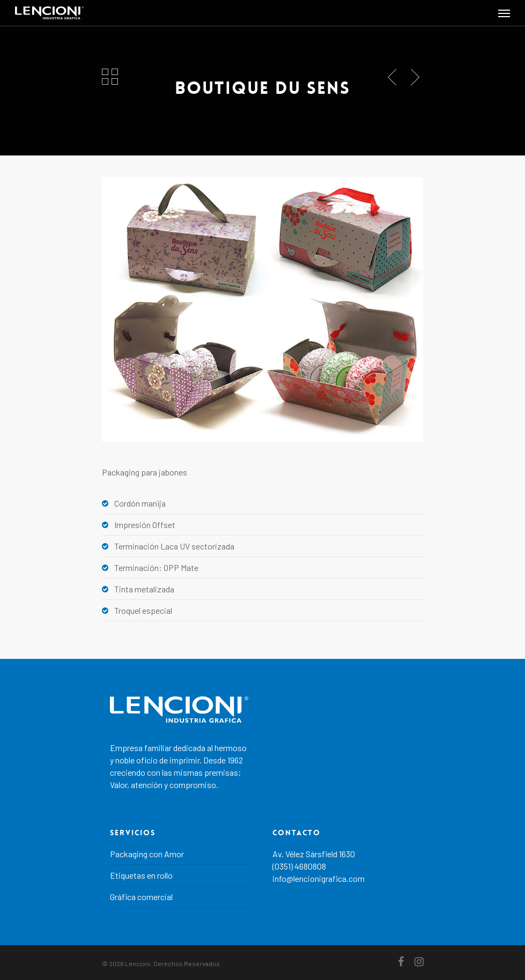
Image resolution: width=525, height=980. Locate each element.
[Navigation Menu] (504, 13)
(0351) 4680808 (299, 866)
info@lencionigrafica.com (319, 878)
